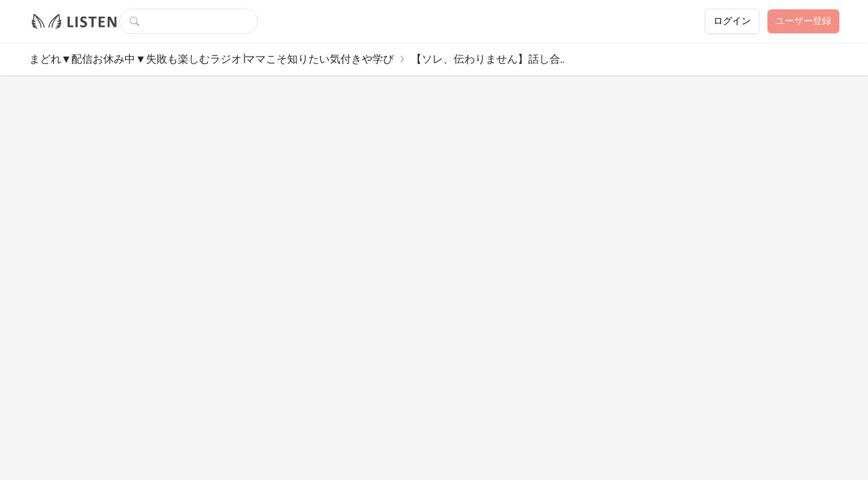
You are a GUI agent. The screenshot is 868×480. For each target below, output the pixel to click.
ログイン (732, 21)
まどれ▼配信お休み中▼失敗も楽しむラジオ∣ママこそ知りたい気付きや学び (212, 59)
